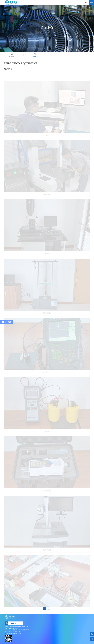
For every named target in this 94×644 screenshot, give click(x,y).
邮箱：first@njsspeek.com (11, 628)
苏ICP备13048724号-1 (16, 632)
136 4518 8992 (16, 623)
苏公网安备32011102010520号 (14, 633)
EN (86, 3)
